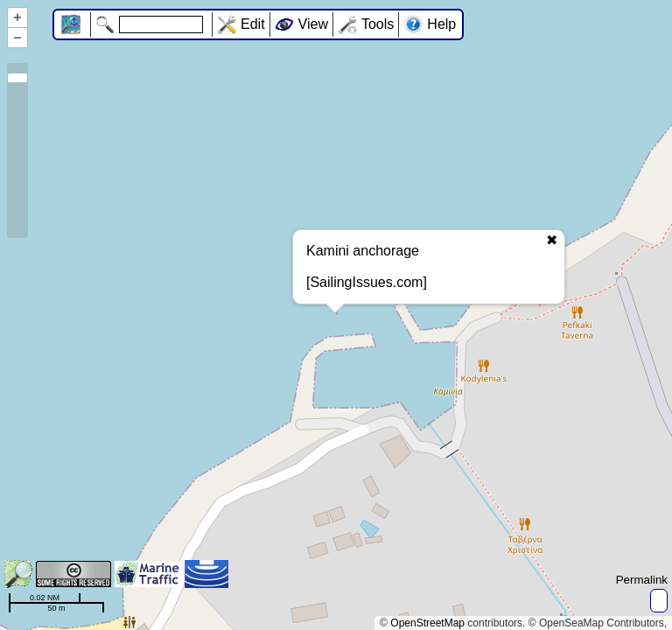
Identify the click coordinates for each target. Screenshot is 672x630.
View (313, 24)
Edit (253, 24)
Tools (378, 24)
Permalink (642, 580)
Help (441, 24)
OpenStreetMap (427, 623)
